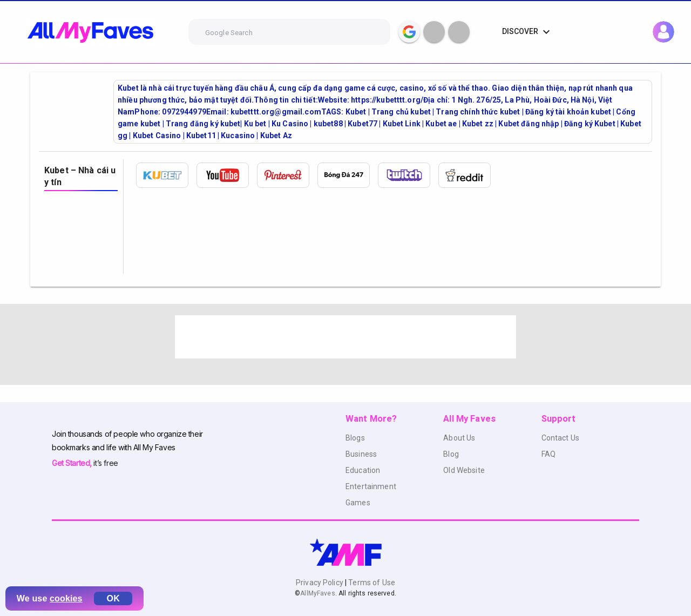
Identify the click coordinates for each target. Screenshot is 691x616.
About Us (459, 438)
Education (363, 470)
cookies (66, 598)
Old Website (464, 470)
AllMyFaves (317, 593)
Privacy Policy (320, 583)
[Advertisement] (345, 337)
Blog (451, 454)
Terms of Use (371, 583)
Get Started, (73, 463)
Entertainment (371, 486)
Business (361, 454)
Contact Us (560, 438)
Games (358, 503)
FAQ (548, 454)
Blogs (355, 438)
